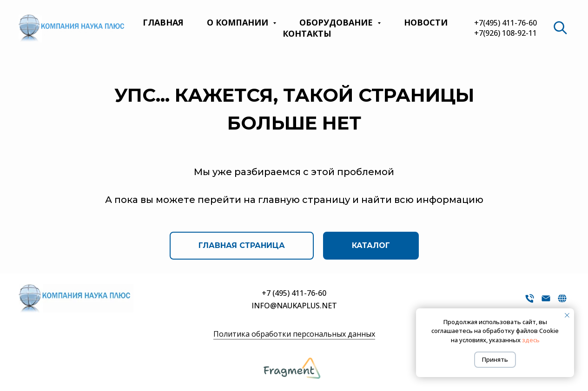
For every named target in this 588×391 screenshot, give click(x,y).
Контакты (307, 33)
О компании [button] (239, 22)
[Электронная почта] (546, 302)
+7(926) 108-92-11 (505, 33)
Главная (163, 22)
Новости (426, 22)
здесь (531, 340)
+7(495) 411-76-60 (505, 23)
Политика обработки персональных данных (294, 334)
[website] (560, 28)
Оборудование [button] (337, 22)
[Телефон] (530, 302)
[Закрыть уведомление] (567, 315)
